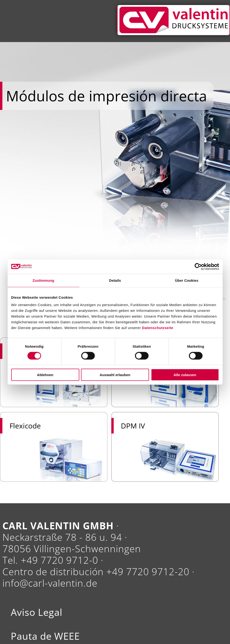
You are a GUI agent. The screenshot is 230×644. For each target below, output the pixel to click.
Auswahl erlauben (115, 375)
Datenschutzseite (158, 328)
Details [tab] (115, 280)
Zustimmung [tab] (43, 280)
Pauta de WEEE (45, 636)
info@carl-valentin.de (50, 583)
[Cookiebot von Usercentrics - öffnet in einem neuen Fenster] (198, 266)
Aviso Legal (37, 612)
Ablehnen (45, 375)
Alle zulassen (185, 375)
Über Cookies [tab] (187, 280)
